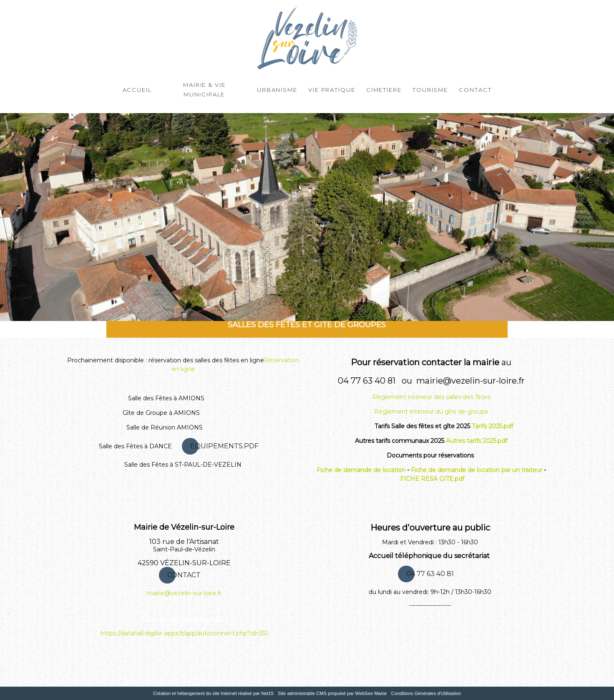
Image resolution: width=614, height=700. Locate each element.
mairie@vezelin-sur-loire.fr (184, 593)
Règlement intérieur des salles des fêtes (431, 397)
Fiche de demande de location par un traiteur (477, 470)
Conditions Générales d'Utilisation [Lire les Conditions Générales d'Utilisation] (426, 693)
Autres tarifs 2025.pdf (477, 441)
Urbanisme (277, 89)
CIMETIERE (384, 89)
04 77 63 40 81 (430, 574)
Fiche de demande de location (361, 470)
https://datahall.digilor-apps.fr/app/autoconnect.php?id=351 (184, 633)
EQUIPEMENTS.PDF (224, 446)
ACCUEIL (137, 89)
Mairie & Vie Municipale (204, 89)
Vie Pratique (332, 89)
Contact (475, 89)
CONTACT (184, 575)
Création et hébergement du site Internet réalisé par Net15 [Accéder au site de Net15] (213, 693)
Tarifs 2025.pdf (492, 426)
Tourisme (430, 89)
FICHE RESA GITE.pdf (432, 479)
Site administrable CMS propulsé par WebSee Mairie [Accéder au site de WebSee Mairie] (332, 693)
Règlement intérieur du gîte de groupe (431, 412)
